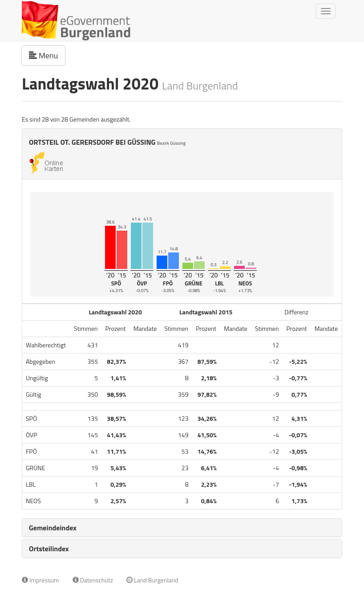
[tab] (182, 528)
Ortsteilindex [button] (49, 549)
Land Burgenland (152, 580)
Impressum (40, 580)
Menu (47, 55)
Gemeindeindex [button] (53, 528)
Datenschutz (93, 580)
